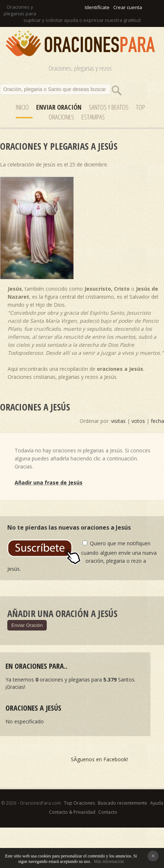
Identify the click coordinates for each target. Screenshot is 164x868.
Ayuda (157, 803)
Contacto (108, 812)
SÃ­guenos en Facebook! (99, 759)
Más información (109, 861)
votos (138, 421)
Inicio (22, 107)
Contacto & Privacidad (72, 812)
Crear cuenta (128, 7)
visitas (118, 421)
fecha (157, 421)
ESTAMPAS (93, 117)
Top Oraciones (79, 803)
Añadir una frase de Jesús (49, 482)
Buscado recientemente (123, 803)
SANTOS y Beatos (109, 107)
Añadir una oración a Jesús (62, 613)
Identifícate (97, 7)
